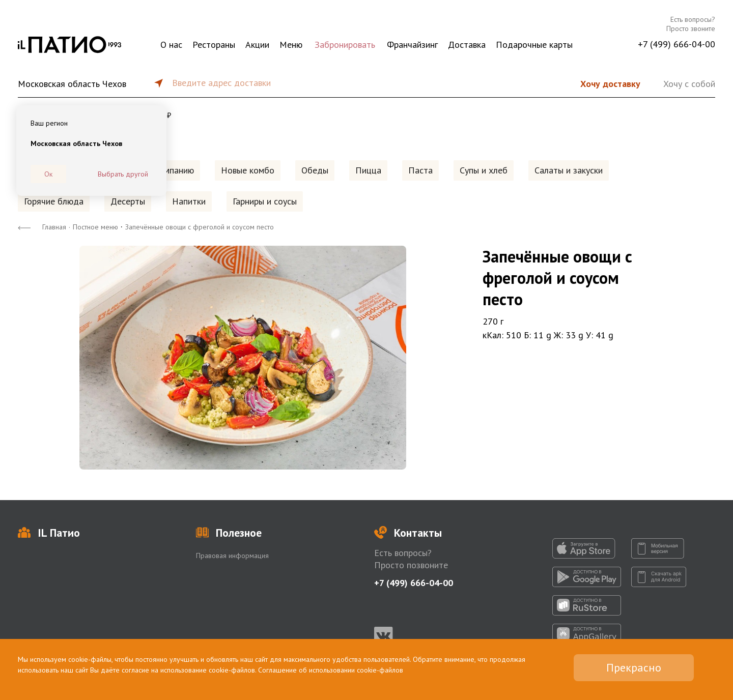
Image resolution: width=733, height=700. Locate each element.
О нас (171, 45)
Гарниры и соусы (265, 201)
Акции (257, 45)
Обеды (315, 170)
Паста (420, 170)
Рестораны (214, 45)
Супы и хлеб (484, 170)
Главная (54, 227)
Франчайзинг (412, 45)
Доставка (467, 45)
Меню (291, 45)
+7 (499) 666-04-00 (676, 44)
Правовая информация (232, 556)
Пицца (368, 170)
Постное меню (95, 227)
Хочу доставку (610, 84)
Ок (48, 174)
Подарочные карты (534, 45)
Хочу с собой (689, 84)
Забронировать (345, 45)
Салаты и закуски (569, 170)
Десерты (128, 201)
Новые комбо (248, 170)
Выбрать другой (123, 174)
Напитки (189, 201)
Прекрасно (634, 667)
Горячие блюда (54, 201)
